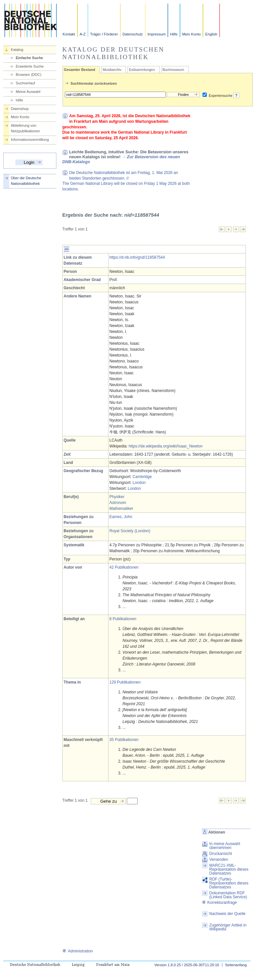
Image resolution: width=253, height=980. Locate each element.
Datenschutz (133, 34)
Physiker (117, 497)
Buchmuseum (173, 70)
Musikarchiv (112, 70)
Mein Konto (192, 34)
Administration (78, 951)
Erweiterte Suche (30, 66)
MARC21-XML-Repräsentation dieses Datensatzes (229, 869)
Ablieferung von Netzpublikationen (25, 128)
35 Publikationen (124, 740)
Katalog (17, 50)
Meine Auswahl (28, 92)
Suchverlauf (25, 83)
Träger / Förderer (104, 34)
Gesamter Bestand (79, 70)
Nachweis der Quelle (228, 914)
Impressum (156, 34)
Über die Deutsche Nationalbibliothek (26, 181)
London (139, 483)
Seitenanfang (236, 965)
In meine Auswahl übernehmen (225, 846)
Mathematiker (121, 509)
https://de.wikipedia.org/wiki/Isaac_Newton (165, 446)
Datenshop (20, 109)
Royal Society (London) (130, 531)
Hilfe (174, 34)
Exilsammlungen (142, 70)
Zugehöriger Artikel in (228, 927)
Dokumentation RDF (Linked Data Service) (228, 895)
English (211, 34)
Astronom (118, 503)
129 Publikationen (125, 682)
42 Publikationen (124, 567)
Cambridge (142, 477)
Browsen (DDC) (29, 75)
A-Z (83, 34)
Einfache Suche (29, 58)
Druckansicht (221, 854)
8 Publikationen (123, 619)
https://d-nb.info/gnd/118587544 (137, 257)
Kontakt (69, 34)
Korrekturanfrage (219, 903)
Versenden (219, 860)
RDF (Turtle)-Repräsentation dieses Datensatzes (229, 883)
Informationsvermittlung (30, 140)
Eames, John (121, 517)
